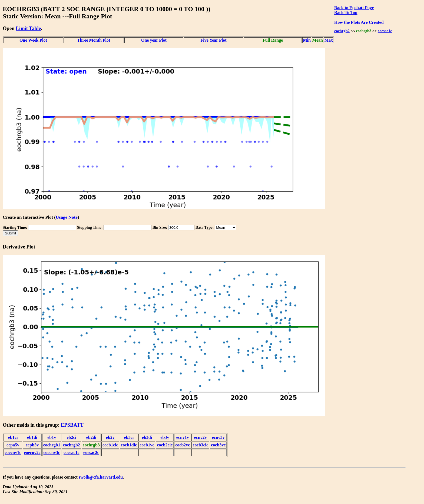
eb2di (91, 437)
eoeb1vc (147, 445)
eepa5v (13, 445)
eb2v (110, 437)
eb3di (147, 437)
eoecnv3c (52, 452)
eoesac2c (91, 452)
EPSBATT (72, 425)
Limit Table (28, 28)
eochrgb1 (52, 445)
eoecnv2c (32, 452)
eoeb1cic (110, 445)
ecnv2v (201, 437)
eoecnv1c (13, 452)
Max (329, 40)
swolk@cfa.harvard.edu (101, 477)
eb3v (165, 437)
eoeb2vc (183, 445)
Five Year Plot (214, 40)
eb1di (32, 437)
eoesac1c (385, 31)
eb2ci (72, 437)
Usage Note (67, 217)
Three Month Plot (94, 40)
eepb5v (32, 445)
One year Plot (154, 40)
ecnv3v (218, 437)
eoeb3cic (200, 445)
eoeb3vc (218, 445)
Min (307, 40)
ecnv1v (183, 437)
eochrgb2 (342, 31)
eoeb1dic (129, 445)
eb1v (52, 437)
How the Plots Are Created (359, 22)
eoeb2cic (165, 445)
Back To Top (346, 13)
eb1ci (13, 437)
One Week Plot (33, 40)
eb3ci (129, 437)
